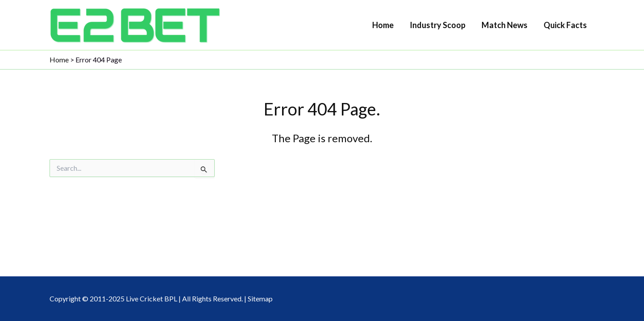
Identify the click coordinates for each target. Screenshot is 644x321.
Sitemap (260, 298)
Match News (505, 25)
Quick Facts (565, 25)
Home (383, 25)
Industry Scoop (438, 25)
